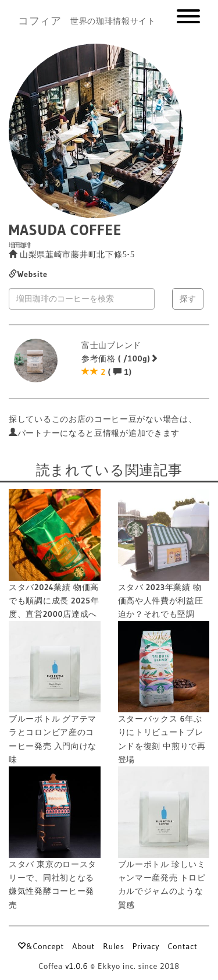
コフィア (40, 21)
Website (28, 274)
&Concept (40, 946)
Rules (113, 946)
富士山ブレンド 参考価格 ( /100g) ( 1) (120, 358)
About (83, 946)
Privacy (146, 946)
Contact (182, 946)
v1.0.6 (76, 966)
